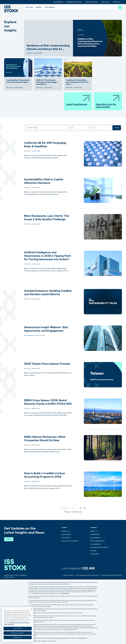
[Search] (120, 7)
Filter (117, 128)
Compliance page (65, 593)
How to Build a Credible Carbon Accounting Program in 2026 (45, 475)
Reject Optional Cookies (18, 634)
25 (81, 508)
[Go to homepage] (15, 565)
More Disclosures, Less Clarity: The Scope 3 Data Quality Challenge (47, 218)
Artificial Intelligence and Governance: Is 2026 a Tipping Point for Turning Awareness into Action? (48, 256)
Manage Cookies (18, 639)
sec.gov (53, 593)
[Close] (32, 611)
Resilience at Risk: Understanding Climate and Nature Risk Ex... (48, 47)
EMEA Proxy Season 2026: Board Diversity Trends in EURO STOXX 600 (48, 402)
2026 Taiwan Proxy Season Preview (47, 364)
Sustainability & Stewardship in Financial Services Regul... (18, 81)
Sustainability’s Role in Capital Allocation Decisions (44, 181)
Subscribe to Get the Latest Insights (108, 101)
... (77, 508)
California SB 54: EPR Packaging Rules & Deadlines (45, 145)
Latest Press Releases (78, 100)
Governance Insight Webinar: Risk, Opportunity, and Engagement (46, 329)
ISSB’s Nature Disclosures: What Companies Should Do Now (45, 439)
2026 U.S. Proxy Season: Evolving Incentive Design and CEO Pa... (47, 82)
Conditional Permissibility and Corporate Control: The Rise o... (77, 82)
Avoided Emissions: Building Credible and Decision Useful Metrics (48, 292)
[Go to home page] (12, 9)
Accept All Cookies (18, 630)
